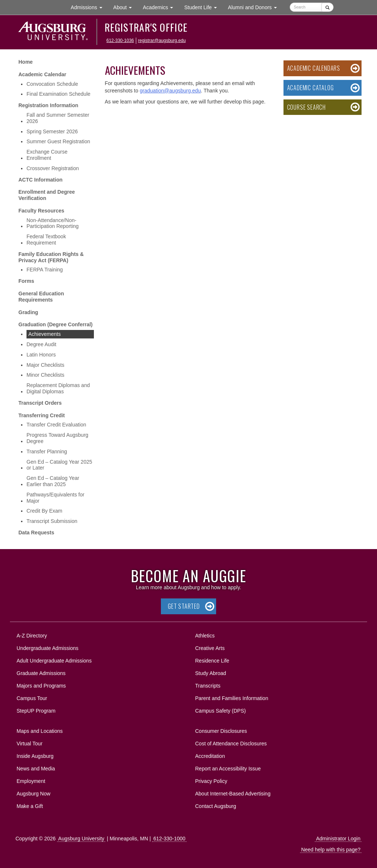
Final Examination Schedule (59, 94)
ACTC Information (40, 180)
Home (26, 62)
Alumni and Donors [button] (255, 7)
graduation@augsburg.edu (170, 91)
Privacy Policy (211, 781)
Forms (26, 281)
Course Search (306, 107)
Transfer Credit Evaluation (56, 425)
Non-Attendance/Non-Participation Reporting (53, 223)
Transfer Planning (47, 451)
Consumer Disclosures (221, 731)
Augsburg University (81, 839)
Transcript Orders (40, 403)
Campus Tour (32, 698)
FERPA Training (45, 270)
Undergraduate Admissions (47, 648)
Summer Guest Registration (58, 141)
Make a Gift (30, 806)
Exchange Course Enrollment (47, 155)
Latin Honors (41, 355)
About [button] (125, 9)
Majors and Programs (41, 684)
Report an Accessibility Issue (228, 769)
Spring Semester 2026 (52, 131)
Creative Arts (210, 648)
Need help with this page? (331, 850)
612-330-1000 (169, 839)
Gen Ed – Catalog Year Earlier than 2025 (53, 481)
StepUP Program (36, 711)
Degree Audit (41, 344)
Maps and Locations (40, 731)
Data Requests (36, 533)
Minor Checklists (45, 375)
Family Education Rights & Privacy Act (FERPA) (51, 257)
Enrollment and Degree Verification (47, 195)
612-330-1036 (120, 41)
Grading (28, 312)
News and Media (36, 769)
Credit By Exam (44, 511)
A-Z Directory (32, 636)
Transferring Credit (42, 415)
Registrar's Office (146, 27)
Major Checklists (45, 365)
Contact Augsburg (216, 806)
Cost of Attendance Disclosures (231, 744)
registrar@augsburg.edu (162, 41)
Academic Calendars (314, 68)
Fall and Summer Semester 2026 (58, 118)
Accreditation (210, 756)
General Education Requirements (41, 297)
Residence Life (212, 661)
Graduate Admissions (41, 673)
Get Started (184, 606)
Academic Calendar (42, 74)
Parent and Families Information (232, 698)
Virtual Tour (29, 744)
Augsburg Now (34, 794)
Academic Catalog (311, 88)
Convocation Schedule (52, 84)
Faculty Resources (41, 211)
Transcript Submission (52, 521)
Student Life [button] (203, 7)
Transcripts (208, 686)
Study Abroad (211, 673)
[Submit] (327, 7)
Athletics (205, 636)
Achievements (45, 334)
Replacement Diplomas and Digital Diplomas (58, 388)
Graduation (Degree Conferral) (55, 324)
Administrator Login (338, 839)
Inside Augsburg (35, 756)
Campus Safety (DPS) (221, 711)
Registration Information (48, 105)
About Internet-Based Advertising (233, 794)
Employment (31, 781)
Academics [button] (161, 7)
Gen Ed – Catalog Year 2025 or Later (59, 465)
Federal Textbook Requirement (46, 240)
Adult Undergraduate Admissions (54, 661)
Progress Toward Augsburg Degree (57, 438)
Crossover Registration (53, 168)
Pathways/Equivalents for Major (55, 498)
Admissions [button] (89, 7)
